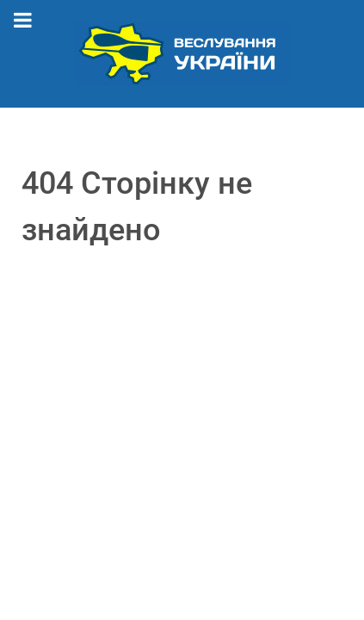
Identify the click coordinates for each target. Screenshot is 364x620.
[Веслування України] (182, 53)
